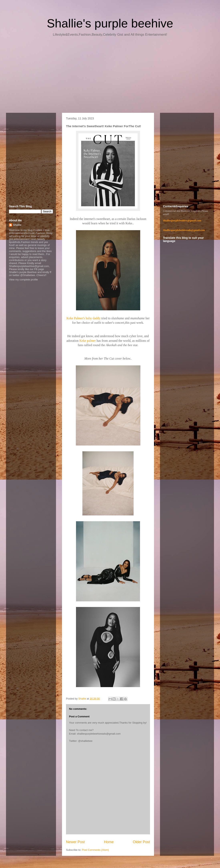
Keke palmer (88, 341)
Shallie (17, 225)
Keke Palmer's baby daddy (83, 318)
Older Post (141, 842)
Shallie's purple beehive (110, 23)
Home (109, 842)
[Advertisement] (110, 76)
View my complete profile (23, 280)
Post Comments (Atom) (95, 850)
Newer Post (75, 842)
